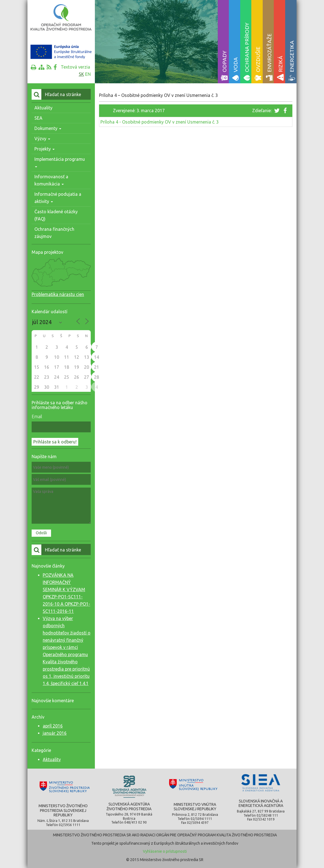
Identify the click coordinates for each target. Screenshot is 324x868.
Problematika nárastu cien (58, 294)
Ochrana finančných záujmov (54, 233)
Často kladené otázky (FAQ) (56, 215)
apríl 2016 (53, 726)
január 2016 (55, 733)
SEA (38, 118)
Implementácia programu (60, 162)
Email (37, 417)
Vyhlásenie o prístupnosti (165, 851)
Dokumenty (48, 128)
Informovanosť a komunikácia (51, 180)
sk (81, 74)
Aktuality (43, 108)
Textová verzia (75, 67)
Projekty (45, 149)
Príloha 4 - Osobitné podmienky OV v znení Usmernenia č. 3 (160, 122)
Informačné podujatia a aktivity (58, 198)
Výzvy (42, 139)
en (88, 74)
